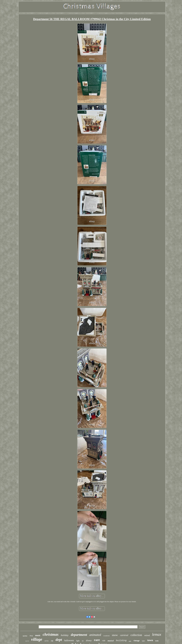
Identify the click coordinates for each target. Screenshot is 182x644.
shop (31, 636)
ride (104, 641)
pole (130, 641)
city (52, 641)
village (37, 639)
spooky (25, 636)
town (150, 640)
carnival (124, 635)
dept (59, 640)
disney (89, 640)
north (27, 641)
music (38, 635)
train (157, 641)
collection (136, 635)
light (78, 641)
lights (144, 641)
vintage (137, 641)
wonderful (106, 636)
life (83, 641)
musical (111, 641)
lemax (157, 634)
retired (147, 635)
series (46, 641)
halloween (69, 640)
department (79, 635)
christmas (51, 634)
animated (95, 635)
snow (115, 635)
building (121, 641)
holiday (65, 635)
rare (97, 640)
